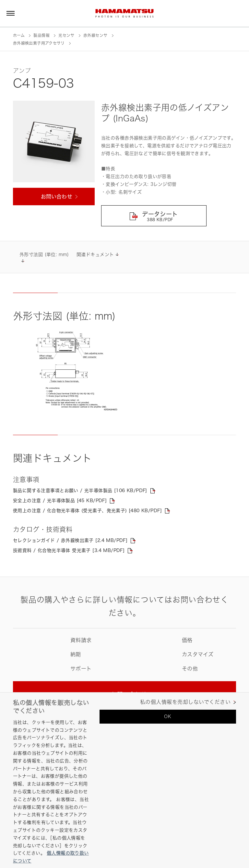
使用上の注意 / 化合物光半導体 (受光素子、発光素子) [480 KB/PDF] (88, 511)
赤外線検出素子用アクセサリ (39, 43)
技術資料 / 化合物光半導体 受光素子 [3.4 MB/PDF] (69, 551)
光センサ (66, 35)
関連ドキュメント (95, 255)
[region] (124, 780)
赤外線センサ (95, 35)
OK (168, 716)
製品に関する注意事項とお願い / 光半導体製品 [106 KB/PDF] (80, 490)
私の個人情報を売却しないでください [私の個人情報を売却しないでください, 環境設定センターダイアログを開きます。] (185, 702)
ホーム (19, 35)
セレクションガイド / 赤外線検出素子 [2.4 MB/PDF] (71, 541)
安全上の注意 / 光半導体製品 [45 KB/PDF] (60, 501)
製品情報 (41, 35)
